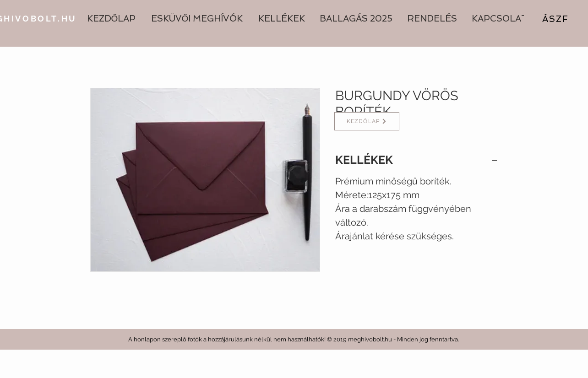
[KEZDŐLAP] (367, 121)
